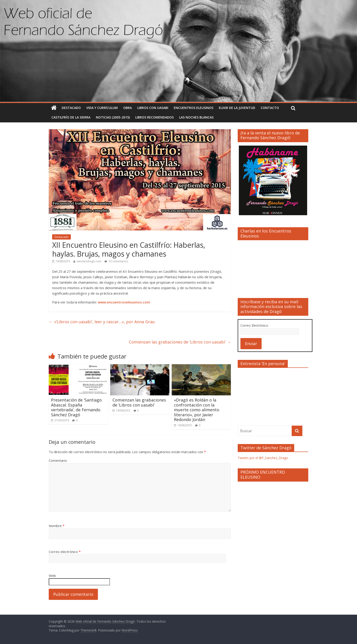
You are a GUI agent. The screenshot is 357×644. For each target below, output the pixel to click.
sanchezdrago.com (89, 261)
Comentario (58, 460)
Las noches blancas (196, 117)
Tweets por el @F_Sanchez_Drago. (263, 458)
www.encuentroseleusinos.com (124, 302)
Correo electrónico (65, 552)
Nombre (57, 526)
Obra (127, 108)
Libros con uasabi (153, 108)
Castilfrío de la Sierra (71, 117)
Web (52, 576)
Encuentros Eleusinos (194, 108)
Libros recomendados (154, 117)
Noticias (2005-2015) (113, 117)
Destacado (71, 108)
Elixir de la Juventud (237, 108)
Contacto (270, 108)
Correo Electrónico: (255, 325)
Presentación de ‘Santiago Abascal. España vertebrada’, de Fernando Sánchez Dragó (76, 407)
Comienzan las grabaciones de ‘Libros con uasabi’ (180, 342)
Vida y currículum (102, 108)
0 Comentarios (116, 261)
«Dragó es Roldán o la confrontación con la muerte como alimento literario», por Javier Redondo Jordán (197, 410)
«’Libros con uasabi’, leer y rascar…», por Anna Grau (102, 322)
